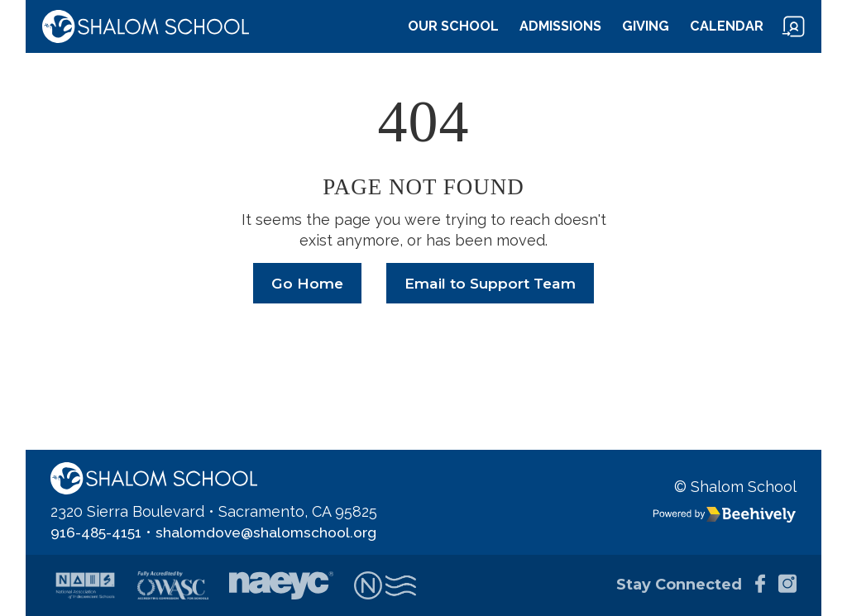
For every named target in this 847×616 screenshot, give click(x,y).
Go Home (304, 284)
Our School (453, 26)
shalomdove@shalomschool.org (271, 532)
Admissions (560, 26)
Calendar (727, 26)
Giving (646, 26)
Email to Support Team (491, 284)
